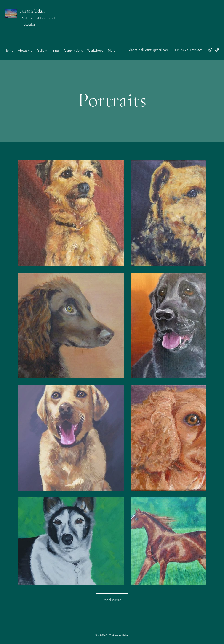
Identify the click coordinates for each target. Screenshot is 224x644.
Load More (112, 600)
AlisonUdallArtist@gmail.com (148, 50)
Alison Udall (32, 11)
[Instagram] (210, 50)
